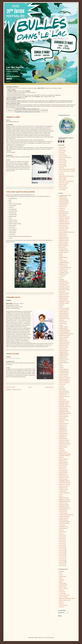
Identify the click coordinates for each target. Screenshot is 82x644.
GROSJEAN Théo (63, 346)
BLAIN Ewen (62, 230)
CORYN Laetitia (63, 271)
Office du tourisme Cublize (65, 600)
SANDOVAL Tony (63, 478)
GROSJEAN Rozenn (63, 344)
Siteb (60, 495)
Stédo (60, 496)
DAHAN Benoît (63, 281)
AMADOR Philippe (63, 200)
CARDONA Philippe (64, 263)
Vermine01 (61, 525)
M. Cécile (61, 388)
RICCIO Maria (62, 466)
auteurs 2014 (62, 545)
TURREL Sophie (63, 510)
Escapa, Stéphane (63, 164)
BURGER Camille (63, 252)
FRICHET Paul (62, 324)
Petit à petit (62, 603)
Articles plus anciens (49, 387)
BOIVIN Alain (62, 236)
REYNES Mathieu (63, 464)
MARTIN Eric (62, 395)
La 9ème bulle (62, 592)
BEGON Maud (62, 215)
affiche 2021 (62, 537)
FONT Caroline (62, 322)
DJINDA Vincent (63, 295)
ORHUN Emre (62, 425)
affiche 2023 (62, 540)
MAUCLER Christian (64, 396)
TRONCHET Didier (63, 506)
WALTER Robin (63, 528)
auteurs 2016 (62, 549)
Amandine (61, 208)
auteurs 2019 (62, 554)
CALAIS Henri (62, 261)
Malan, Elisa (62, 174)
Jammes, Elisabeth (63, 166)
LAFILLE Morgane (63, 369)
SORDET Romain (63, 489)
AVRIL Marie (62, 207)
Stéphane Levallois (13, 117)
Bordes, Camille (63, 151)
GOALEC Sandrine (63, 337)
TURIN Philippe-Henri (64, 508)
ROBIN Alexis (62, 469)
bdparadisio (62, 580)
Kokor (61, 368)
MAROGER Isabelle (63, 393)
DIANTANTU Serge (63, 293)
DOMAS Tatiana (63, 298)
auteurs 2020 (62, 555)
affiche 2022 (62, 538)
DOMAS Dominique (63, 297)
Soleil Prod (62, 607)
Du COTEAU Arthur (63, 308)
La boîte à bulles (63, 593)
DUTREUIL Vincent (63, 303)
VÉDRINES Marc (63, 527)
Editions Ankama (63, 583)
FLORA (61, 320)
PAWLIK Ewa (62, 435)
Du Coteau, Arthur (63, 161)
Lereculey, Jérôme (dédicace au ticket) (67, 171)
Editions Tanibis (63, 587)
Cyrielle (61, 280)
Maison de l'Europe (18, 88)
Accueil (30, 387)
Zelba (60, 533)
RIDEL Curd (62, 467)
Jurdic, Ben (62, 168)
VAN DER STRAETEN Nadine (66, 515)
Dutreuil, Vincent (63, 163)
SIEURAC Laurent (63, 486)
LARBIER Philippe (63, 371)
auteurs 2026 (62, 566)
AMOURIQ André (63, 202)
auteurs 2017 (62, 550)
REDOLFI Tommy (63, 459)
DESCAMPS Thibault (64, 290)
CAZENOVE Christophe (64, 268)
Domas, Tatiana (62, 159)
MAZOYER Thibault (64, 401)
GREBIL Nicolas (63, 340)
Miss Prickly (62, 418)
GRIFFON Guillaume (64, 342)
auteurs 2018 (62, 552)
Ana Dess (61, 210)
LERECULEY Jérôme (64, 378)
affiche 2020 (62, 535)
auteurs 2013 (62, 544)
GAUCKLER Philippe (64, 330)
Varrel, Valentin (62, 190)
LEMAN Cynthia (63, 376)
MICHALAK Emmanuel (64, 406)
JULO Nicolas (62, 361)
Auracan (61, 575)
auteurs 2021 (62, 557)
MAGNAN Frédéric (63, 391)
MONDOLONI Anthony (64, 413)
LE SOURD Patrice (63, 373)
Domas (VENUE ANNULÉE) (65, 158)
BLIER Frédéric (63, 234)
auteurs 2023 (62, 561)
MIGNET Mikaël (63, 408)
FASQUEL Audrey (63, 317)
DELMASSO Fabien (63, 288)
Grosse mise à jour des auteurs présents (21, 192)
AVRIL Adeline (62, 205)
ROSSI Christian (63, 472)
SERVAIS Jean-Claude (64, 484)
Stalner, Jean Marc (63, 185)
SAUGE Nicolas (63, 479)
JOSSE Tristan (62, 357)
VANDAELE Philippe (64, 517)
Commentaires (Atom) (16, 390)
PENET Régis (62, 437)
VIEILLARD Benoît (63, 523)
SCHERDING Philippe (64, 481)
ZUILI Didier (62, 532)
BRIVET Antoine (63, 244)
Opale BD (61, 602)
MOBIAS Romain (63, 410)
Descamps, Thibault (63, 156)
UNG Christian (62, 511)
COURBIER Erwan (63, 273)
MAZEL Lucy (62, 400)
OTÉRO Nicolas (63, 430)
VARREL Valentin (63, 518)
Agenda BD (62, 571)
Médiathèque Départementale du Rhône (67, 598)
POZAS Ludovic (63, 445)
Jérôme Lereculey (13, 354)
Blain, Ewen (62, 149)
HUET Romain (62, 349)
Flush (60, 325)
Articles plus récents (11, 387)
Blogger (52, 638)
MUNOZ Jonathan (63, 417)
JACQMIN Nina (63, 352)
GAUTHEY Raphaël (63, 332)
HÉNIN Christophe (63, 351)
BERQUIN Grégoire (63, 222)
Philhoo (61, 449)
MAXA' (61, 398)
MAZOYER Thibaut (63, 403)
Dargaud (61, 582)
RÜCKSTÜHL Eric (63, 476)
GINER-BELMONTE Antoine (65, 334)
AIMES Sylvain (62, 198)
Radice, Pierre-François (64, 183)
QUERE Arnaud (63, 452)
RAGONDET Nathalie (64, 456)
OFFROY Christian (63, 423)
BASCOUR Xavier (63, 212)
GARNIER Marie (63, 329)
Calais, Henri (62, 152)
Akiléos (61, 573)
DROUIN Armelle (63, 300)
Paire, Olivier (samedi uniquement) (66, 181)
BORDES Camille (63, 237)
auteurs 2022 (62, 559)
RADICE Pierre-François (64, 454)
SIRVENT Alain (63, 488)
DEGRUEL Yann (63, 285)
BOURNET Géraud (63, 241)
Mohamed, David (63, 178)
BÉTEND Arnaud (63, 258)
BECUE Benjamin (63, 213)
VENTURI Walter (63, 520)
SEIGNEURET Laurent (64, 483)
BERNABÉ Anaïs (63, 220)
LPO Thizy (62, 384)
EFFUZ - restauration (64, 588)
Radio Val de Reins (63, 605)
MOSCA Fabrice (63, 415)
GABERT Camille (63, 327)
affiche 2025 (62, 542)
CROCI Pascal (62, 274)
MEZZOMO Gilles (63, 405)
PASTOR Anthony (63, 434)
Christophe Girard (13, 297)
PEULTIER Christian (64, 440)
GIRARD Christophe (64, 335)
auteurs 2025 (62, 564)
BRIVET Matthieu (63, 246)
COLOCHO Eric (63, 269)
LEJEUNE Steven (63, 374)
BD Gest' (61, 578)
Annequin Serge (62, 147)
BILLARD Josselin (63, 229)
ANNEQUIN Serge (63, 203)
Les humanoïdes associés (64, 595)
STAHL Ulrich (62, 491)
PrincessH (61, 450)
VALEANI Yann (63, 513)
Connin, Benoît (62, 154)
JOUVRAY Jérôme (63, 359)
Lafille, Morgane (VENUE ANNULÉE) (67, 169)
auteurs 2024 (62, 562)
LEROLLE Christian (63, 379)
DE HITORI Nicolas (63, 283)
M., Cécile (61, 173)
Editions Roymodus (63, 585)
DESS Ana (61, 291)
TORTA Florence (63, 503)
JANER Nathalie (63, 356)
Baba (60, 254)
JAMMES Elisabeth (63, 354)
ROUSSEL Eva (62, 474)
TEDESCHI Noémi (63, 498)
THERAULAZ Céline (64, 500)
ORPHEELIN (62, 429)
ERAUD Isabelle (63, 312)
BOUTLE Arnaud (63, 242)
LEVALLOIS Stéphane (64, 381)
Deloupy (61, 305)
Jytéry (61, 366)
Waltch (61, 530)
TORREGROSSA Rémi (64, 501)
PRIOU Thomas (62, 447)
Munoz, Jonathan (63, 179)
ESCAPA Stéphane (63, 313)
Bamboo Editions (63, 576)
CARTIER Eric (62, 264)
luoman (44, 638)
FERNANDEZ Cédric (64, 318)
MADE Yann (62, 390)
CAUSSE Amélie (63, 266)
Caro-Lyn (61, 276)
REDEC (61, 457)
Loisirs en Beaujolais (63, 597)
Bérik (60, 259)
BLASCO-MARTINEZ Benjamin (66, 232)
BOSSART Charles (63, 239)
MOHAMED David (63, 412)
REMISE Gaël (62, 461)
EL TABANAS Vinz (63, 310)
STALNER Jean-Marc (64, 493)
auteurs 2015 (62, 547)
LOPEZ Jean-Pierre (63, 383)
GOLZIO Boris (62, 339)
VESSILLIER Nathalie (64, 522)
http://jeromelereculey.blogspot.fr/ (14, 358)
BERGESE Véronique (64, 219)
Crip (60, 278)
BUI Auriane (62, 247)
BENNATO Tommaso (64, 217)
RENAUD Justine (63, 462)
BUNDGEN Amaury (63, 251)
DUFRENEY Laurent (64, 302)
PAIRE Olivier (62, 432)
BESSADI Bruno (63, 225)
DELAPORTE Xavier (64, 286)
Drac (60, 307)
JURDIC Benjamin (63, 363)
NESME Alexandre (63, 420)
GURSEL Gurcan (63, 347)
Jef (60, 364)
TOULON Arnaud (63, 505)
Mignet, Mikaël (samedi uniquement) (67, 176)
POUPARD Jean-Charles (64, 444)
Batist (60, 256)
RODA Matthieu (63, 471)
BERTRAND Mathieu (64, 224)
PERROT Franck (63, 439)
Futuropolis (62, 590)
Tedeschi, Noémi (63, 186)
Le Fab (61, 386)
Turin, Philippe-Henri (64, 188)
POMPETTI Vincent (63, 442)
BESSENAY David (63, 227)
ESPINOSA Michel (63, 315)
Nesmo (61, 422)
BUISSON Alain (63, 249)
